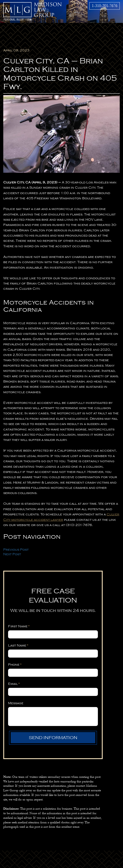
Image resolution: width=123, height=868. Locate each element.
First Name (19, 626)
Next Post (12, 554)
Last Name (18, 645)
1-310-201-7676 (105, 6)
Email (14, 684)
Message (16, 703)
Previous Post (16, 550)
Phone (15, 665)
